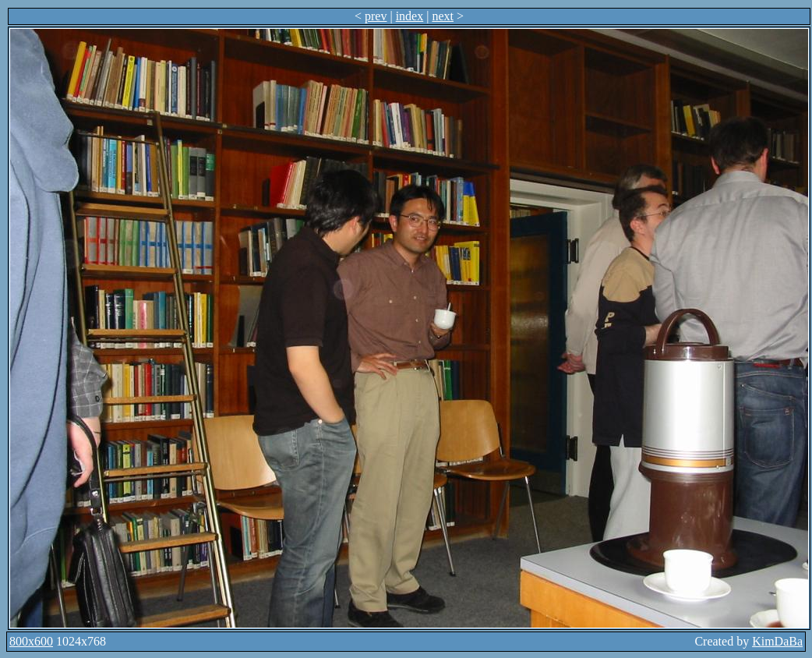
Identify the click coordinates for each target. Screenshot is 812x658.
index (410, 16)
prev (376, 16)
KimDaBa (777, 641)
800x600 (31, 641)
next (443, 16)
